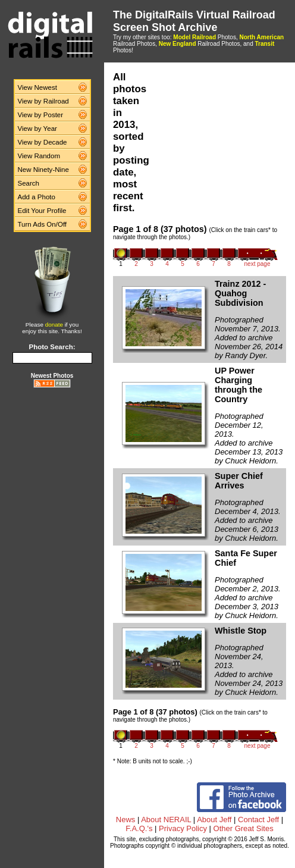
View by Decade (43, 142)
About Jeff (214, 820)
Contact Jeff (258, 820)
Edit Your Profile (42, 211)
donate (54, 325)
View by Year (37, 129)
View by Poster (41, 115)
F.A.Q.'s (139, 828)
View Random (39, 156)
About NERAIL (166, 820)
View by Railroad (43, 101)
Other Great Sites (244, 828)
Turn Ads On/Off (43, 224)
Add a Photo (37, 197)
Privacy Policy (183, 828)
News (126, 820)
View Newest (37, 87)
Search (29, 183)
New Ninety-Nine (43, 170)
